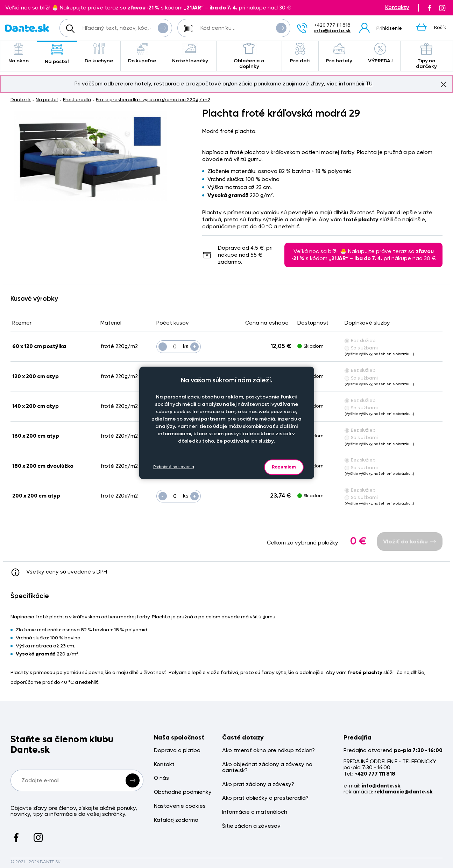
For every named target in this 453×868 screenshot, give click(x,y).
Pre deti (300, 53)
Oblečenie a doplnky (249, 56)
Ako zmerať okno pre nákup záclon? (268, 751)
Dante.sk (21, 100)
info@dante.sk (332, 31)
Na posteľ (57, 54)
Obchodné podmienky (183, 792)
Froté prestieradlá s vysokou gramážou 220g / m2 (153, 100)
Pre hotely (339, 53)
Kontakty (397, 8)
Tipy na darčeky (427, 56)
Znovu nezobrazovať (444, 84)
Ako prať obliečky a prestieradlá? (265, 798)
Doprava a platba (177, 751)
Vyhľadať (163, 28)
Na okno (19, 53)
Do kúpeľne (142, 53)
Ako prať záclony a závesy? (258, 784)
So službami (361, 348)
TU (369, 84)
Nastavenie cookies (180, 806)
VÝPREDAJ (380, 53)
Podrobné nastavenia (174, 467)
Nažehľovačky (190, 53)
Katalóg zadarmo (176, 820)
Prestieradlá (77, 100)
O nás (161, 778)
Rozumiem (284, 467)
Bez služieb (360, 341)
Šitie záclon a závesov (251, 826)
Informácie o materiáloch (255, 812)
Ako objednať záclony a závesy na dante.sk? (267, 768)
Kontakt (164, 765)
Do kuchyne (99, 53)
